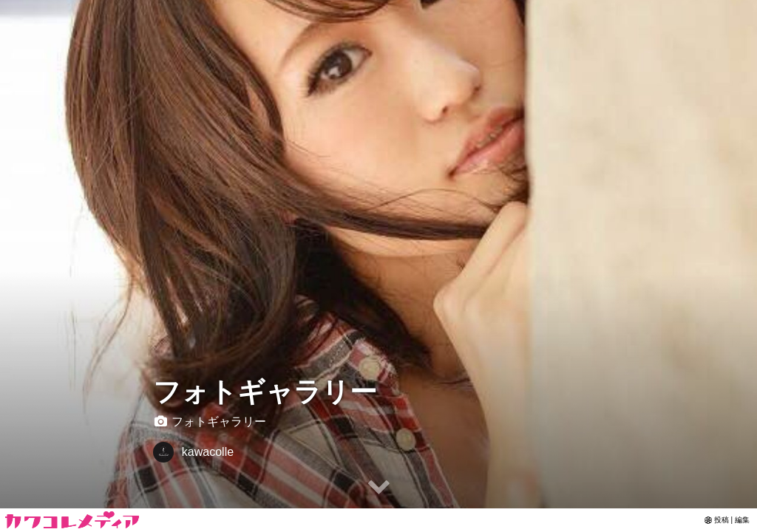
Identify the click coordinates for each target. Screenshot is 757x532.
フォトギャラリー (265, 392)
